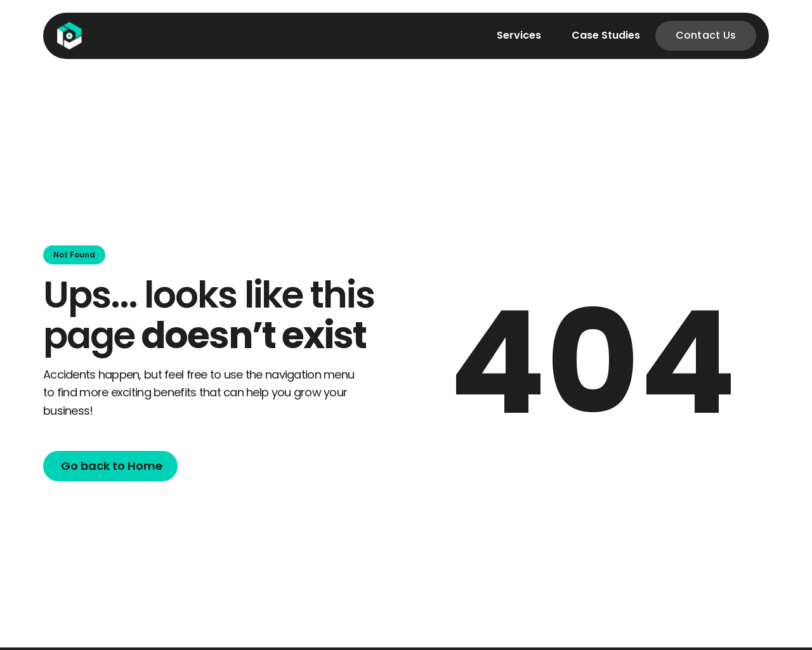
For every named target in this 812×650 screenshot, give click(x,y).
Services (519, 35)
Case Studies (606, 35)
